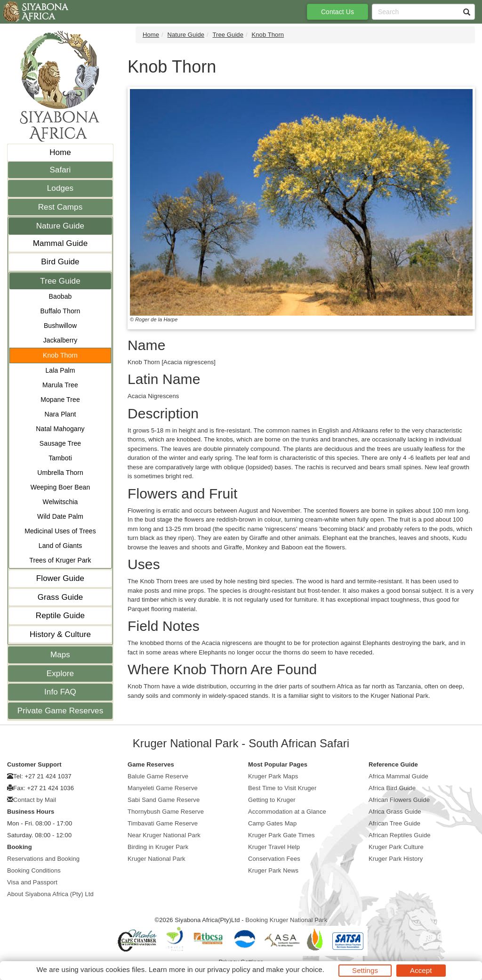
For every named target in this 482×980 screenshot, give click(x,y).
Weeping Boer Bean (60, 487)
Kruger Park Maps (273, 776)
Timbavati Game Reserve (163, 823)
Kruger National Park (157, 859)
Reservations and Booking (43, 859)
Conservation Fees (274, 859)
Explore (60, 674)
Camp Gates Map (272, 823)
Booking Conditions (34, 870)
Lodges (60, 188)
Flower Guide (60, 578)
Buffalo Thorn (60, 311)
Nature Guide (60, 226)
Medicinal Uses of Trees (60, 531)
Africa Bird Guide (392, 788)
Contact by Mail (35, 800)
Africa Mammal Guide (398, 776)
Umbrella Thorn (60, 473)
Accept (421, 970)
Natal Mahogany (60, 429)
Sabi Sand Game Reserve (164, 800)
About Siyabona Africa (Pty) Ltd (50, 894)
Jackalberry (60, 340)
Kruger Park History (396, 859)
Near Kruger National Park (164, 835)
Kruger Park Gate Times (281, 835)
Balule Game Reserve (158, 776)
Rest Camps (60, 207)
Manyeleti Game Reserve (163, 788)
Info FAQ (60, 692)
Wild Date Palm (60, 516)
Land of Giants (60, 546)
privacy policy (229, 969)
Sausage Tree (60, 443)
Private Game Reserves (60, 711)
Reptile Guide (60, 616)
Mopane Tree (60, 400)
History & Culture (60, 634)
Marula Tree (60, 385)
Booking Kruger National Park (286, 920)
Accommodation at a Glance (287, 812)
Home (60, 152)
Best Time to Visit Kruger (282, 788)
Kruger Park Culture (396, 847)
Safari (60, 170)
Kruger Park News (273, 870)
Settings (365, 970)
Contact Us (337, 12)
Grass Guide (60, 597)
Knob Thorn (60, 355)
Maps (60, 655)
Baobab (60, 296)
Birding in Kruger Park (158, 847)
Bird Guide (60, 262)
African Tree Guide (394, 823)
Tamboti (60, 458)
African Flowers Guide (399, 800)
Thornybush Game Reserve (166, 812)
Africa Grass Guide (395, 812)
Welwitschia (60, 502)
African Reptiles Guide (400, 835)
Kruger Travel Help (274, 847)
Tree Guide (60, 281)
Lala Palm (60, 370)
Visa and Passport (32, 882)
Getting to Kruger (272, 800)
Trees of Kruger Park (60, 560)
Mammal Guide (60, 243)
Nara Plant (60, 414)
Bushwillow (60, 326)
